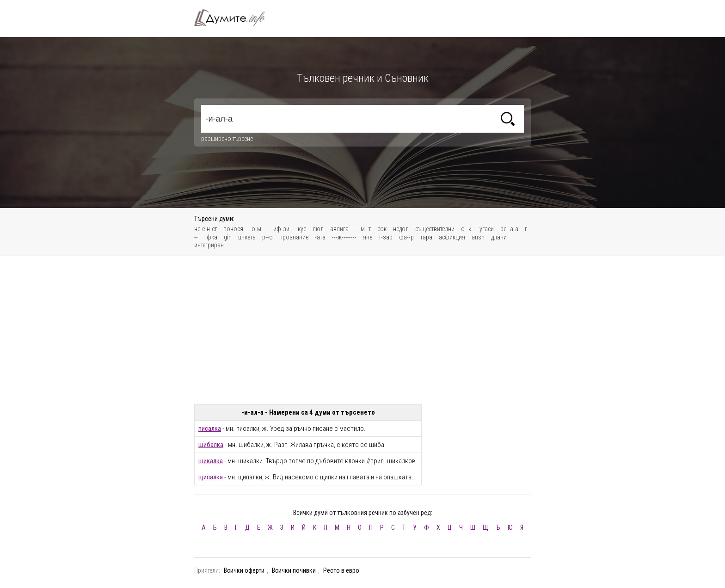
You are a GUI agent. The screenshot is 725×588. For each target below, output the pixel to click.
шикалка (211, 461)
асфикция (452, 237)
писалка (210, 429)
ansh (478, 237)
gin (228, 237)
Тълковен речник (235, 18)
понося (233, 229)
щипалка (211, 477)
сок (382, 229)
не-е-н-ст (206, 229)
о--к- (467, 229)
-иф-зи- (281, 229)
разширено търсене (227, 139)
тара (426, 237)
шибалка (211, 445)
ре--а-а (509, 229)
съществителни (435, 229)
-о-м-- (257, 229)
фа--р (406, 237)
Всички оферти (244, 570)
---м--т (363, 229)
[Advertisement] (362, 330)
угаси (487, 229)
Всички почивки (294, 570)
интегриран (209, 245)
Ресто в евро (341, 570)
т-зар (386, 237)
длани (499, 237)
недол (401, 229)
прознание (294, 237)
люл (318, 229)
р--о (267, 237)
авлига (339, 229)
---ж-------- (344, 237)
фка (212, 237)
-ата (320, 237)
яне (368, 237)
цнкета (247, 237)
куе (302, 229)
